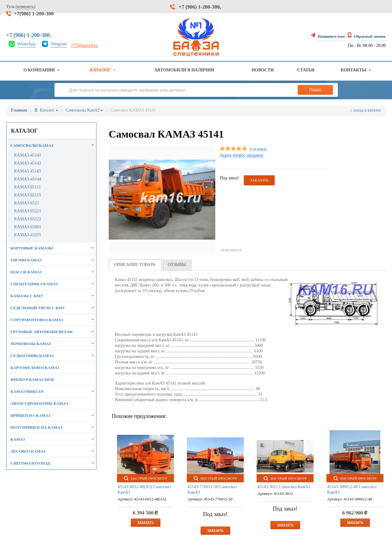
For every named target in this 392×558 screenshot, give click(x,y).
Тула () (21, 7)
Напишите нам (331, 36)
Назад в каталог (367, 110)
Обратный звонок (370, 36)
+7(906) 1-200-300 (34, 14)
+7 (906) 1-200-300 (199, 7)
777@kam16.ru (84, 46)
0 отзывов (258, 149)
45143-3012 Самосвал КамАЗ (284, 487)
